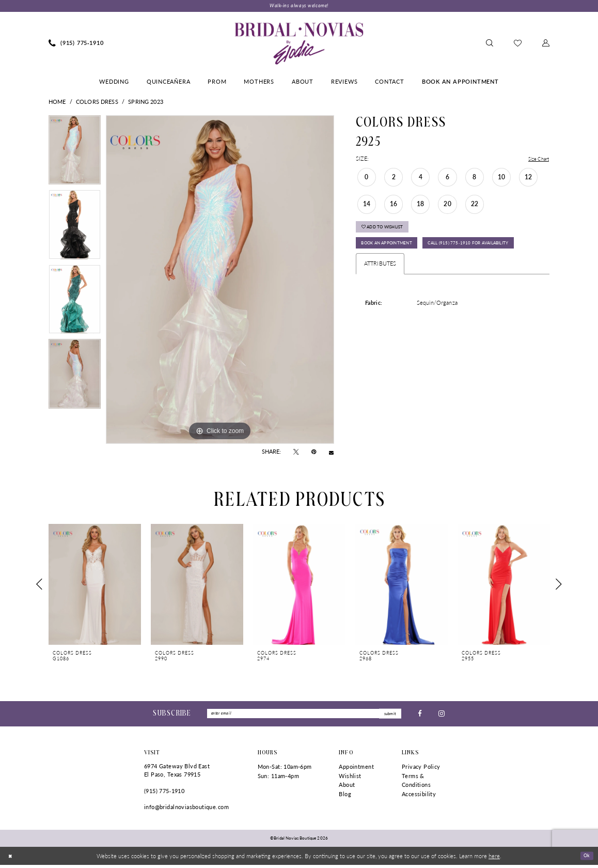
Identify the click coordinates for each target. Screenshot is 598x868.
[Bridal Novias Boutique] (299, 44)
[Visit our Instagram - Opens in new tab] (442, 715)
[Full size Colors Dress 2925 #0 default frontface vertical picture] (220, 281)
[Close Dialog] (11, 859)
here (494, 859)
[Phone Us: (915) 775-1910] (76, 44)
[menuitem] (76, 44)
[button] (546, 44)
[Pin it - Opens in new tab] (314, 453)
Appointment (356, 770)
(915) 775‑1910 (164, 793)
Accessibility (419, 797)
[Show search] (490, 44)
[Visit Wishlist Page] (518, 44)
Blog (345, 797)
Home (57, 103)
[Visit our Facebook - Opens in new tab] (420, 715)
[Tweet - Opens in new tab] (296, 453)
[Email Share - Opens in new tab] (331, 453)
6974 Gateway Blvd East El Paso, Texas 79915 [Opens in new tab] (177, 773)
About (347, 788)
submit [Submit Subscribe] (388, 715)
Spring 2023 (146, 103)
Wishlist (350, 778)
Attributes (380, 291)
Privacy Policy (421, 770)
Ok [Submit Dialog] (586, 858)
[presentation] (95, 585)
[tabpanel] (75, 154)
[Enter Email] (304, 716)
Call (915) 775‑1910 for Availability (413, 270)
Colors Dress (97, 103)
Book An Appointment (395, 251)
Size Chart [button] (536, 160)
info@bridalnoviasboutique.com (186, 810)
